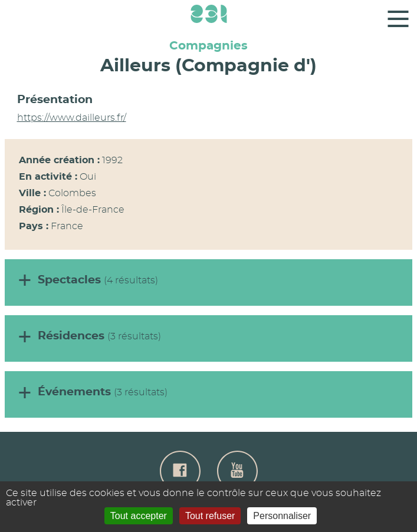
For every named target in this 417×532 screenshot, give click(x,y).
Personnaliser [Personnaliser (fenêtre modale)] (282, 516)
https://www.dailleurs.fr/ (72, 118)
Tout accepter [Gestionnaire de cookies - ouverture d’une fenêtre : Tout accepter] (139, 516)
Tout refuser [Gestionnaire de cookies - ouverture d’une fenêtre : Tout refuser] (210, 516)
